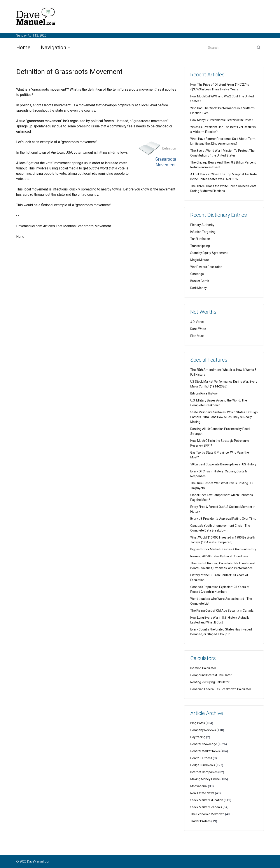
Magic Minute (200, 260)
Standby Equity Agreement (209, 253)
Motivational (199, 786)
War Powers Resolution (206, 267)
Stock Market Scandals (206, 807)
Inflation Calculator (203, 668)
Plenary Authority (202, 225)
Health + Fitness (201, 758)
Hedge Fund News (203, 765)
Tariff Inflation (200, 239)
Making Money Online (205, 779)
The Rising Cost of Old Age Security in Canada (222, 611)
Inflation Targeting (203, 232)
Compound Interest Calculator (211, 675)
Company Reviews (203, 730)
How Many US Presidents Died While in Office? (222, 120)
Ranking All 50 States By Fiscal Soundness (219, 556)
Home (23, 48)
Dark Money (199, 288)
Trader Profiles (200, 821)
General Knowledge (204, 744)
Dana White (198, 329)
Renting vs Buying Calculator (210, 682)
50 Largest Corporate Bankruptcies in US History (223, 464)
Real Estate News (202, 793)
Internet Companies (204, 772)
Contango (197, 274)
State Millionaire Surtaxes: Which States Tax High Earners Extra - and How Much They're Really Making (224, 417)
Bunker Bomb (200, 281)
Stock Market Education (207, 800)
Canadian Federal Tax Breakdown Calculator (221, 689)
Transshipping (200, 246)
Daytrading (198, 737)
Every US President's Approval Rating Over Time (223, 519)
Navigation (54, 48)
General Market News (205, 751)
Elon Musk (197, 336)
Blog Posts (198, 723)
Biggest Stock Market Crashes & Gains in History (223, 549)
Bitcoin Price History (204, 393)
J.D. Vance (197, 322)
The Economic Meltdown (207, 814)
